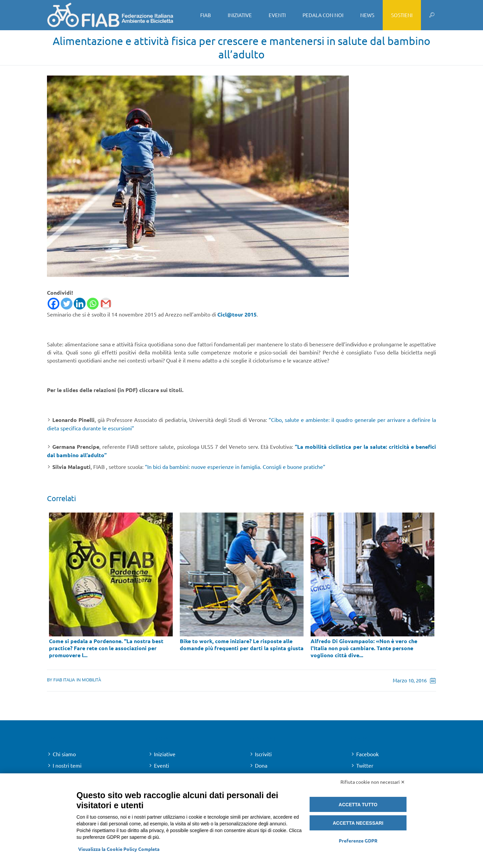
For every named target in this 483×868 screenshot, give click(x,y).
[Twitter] (67, 304)
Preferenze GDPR (358, 840)
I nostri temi (67, 765)
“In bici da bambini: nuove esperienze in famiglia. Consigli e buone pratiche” (235, 467)
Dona (261, 765)
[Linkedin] (80, 304)
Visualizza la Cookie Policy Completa (119, 849)
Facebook (367, 754)
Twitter (365, 765)
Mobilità (91, 680)
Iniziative (165, 754)
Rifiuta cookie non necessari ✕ (373, 782)
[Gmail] (106, 304)
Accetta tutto (358, 805)
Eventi (162, 765)
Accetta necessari (358, 823)
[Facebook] (53, 304)
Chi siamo (64, 754)
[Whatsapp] (93, 304)
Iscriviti (263, 754)
